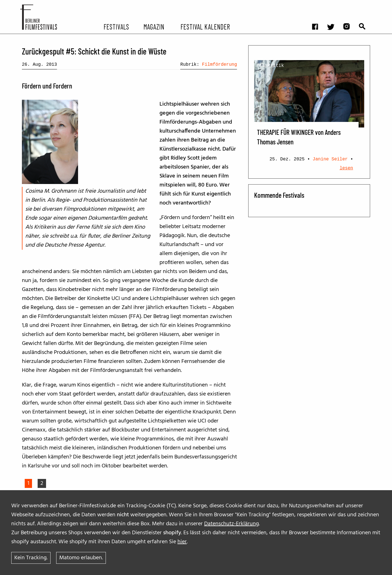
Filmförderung (219, 65)
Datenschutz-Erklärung (232, 524)
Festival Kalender (205, 26)
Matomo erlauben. (81, 558)
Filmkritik (270, 66)
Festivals (116, 26)
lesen (346, 168)
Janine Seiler (330, 159)
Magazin (154, 26)
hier (182, 542)
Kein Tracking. (31, 558)
